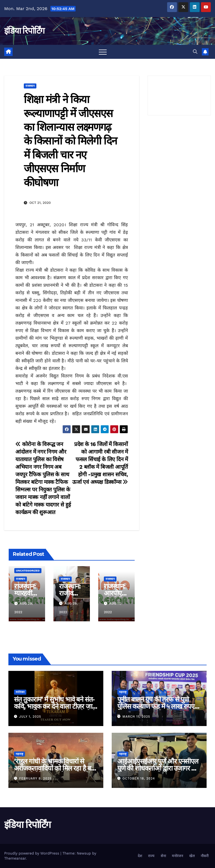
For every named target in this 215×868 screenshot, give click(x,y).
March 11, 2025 (136, 717)
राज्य (151, 856)
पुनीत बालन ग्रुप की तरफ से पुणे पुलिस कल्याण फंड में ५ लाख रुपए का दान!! (156, 706)
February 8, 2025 (36, 779)
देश (140, 856)
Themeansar (15, 858)
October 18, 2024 (139, 779)
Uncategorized (28, 570)
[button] (195, 52)
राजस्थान (30, 86)
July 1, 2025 (30, 717)
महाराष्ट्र (123, 692)
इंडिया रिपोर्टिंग (24, 31)
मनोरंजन (20, 692)
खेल (192, 856)
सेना (163, 856)
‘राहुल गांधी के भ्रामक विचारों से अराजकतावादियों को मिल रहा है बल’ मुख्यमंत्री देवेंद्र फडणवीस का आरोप (55, 768)
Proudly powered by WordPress (32, 853)
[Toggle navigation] (103, 52)
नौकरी (205, 856)
